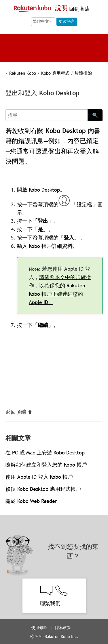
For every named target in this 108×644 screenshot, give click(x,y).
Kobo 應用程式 (55, 73)
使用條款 (39, 628)
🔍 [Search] (95, 115)
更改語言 (67, 21)
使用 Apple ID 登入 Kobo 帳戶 (39, 477)
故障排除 (83, 73)
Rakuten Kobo (23, 73)
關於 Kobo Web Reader (31, 501)
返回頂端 (19, 412)
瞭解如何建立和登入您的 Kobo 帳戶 (46, 465)
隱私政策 (64, 628)
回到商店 (79, 9)
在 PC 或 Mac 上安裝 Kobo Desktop (45, 453)
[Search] (47, 115)
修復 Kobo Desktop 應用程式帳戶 (43, 489)
